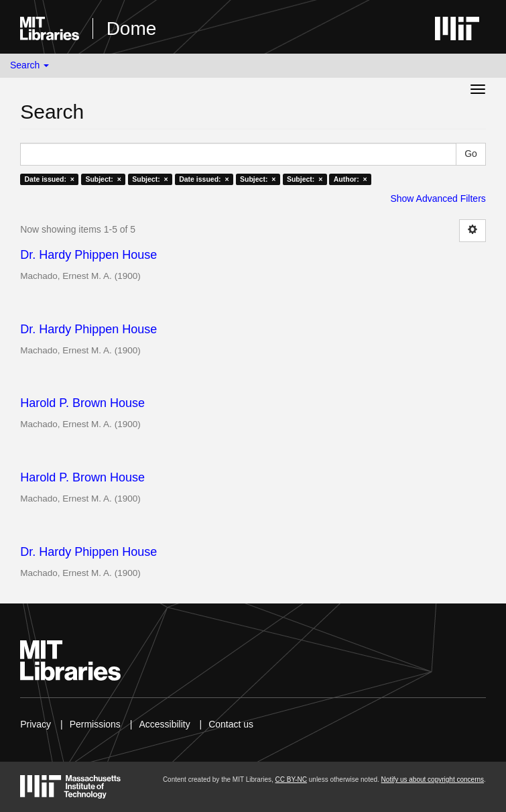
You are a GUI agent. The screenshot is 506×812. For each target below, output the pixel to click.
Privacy (36, 724)
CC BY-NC (291, 779)
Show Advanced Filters (438, 198)
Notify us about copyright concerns (433, 779)
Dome (132, 28)
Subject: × (103, 179)
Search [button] (29, 65)
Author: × (351, 179)
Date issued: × (49, 179)
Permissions (95, 724)
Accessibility (164, 724)
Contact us (231, 724)
